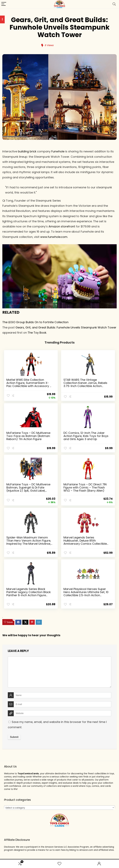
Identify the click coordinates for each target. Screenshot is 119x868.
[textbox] (59, 808)
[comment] (59, 672)
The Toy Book (37, 333)
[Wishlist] (59, 864)
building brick (27, 151)
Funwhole (58, 151)
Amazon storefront (62, 226)
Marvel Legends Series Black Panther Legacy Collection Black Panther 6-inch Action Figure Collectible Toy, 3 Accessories (29, 594)
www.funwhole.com (54, 237)
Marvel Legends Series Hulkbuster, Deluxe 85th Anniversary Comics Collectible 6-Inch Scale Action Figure (85, 542)
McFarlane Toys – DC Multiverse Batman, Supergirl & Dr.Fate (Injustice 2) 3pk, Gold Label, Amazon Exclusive (28, 489)
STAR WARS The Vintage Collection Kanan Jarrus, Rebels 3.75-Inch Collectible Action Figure (85, 384)
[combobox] (59, 808)
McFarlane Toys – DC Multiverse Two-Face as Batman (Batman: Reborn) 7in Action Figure (28, 436)
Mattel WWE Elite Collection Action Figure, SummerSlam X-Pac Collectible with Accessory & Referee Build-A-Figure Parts (29, 384)
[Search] (114, 4)
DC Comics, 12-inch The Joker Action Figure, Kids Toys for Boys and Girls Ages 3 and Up (86, 436)
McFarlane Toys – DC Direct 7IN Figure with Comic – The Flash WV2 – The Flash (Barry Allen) (85, 487)
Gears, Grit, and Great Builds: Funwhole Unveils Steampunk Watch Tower (66, 327)
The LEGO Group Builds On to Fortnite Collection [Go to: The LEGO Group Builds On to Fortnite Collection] (35, 322)
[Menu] (4, 4)
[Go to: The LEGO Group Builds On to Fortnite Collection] (59, 247)
